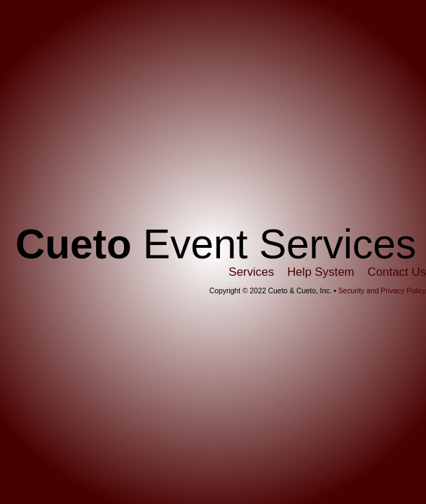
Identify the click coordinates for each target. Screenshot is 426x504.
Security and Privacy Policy (382, 291)
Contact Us (397, 272)
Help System (321, 272)
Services (251, 272)
